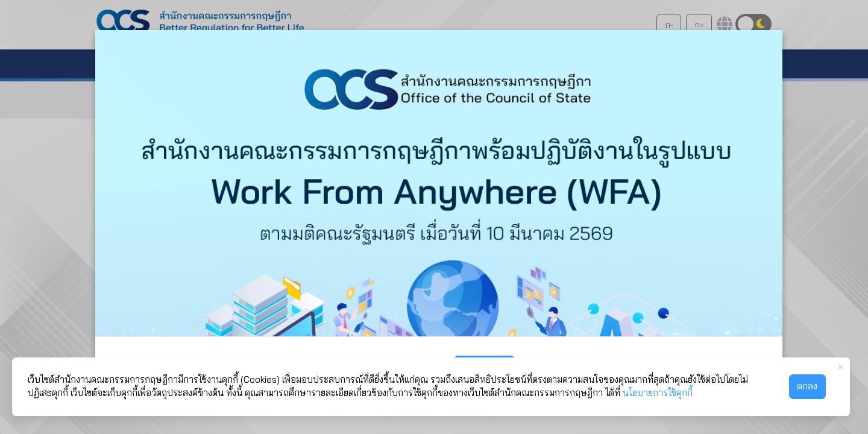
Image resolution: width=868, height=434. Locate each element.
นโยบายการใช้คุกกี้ (658, 393)
